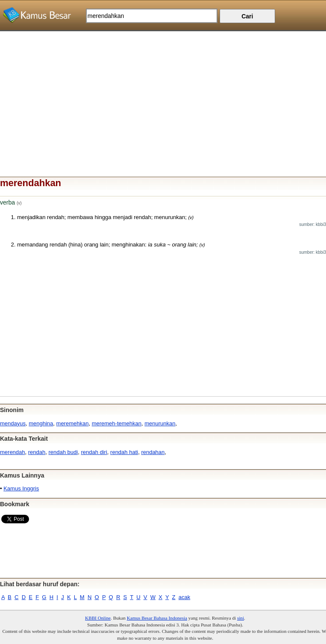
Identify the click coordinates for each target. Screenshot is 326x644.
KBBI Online (98, 618)
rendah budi (63, 452)
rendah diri (94, 452)
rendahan (153, 452)
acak (184, 597)
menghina (41, 423)
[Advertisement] (163, 91)
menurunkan (160, 423)
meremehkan (73, 423)
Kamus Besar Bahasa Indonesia (157, 618)
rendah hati (124, 452)
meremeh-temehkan (117, 423)
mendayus (13, 423)
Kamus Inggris (21, 488)
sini (241, 618)
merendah (13, 452)
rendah (37, 452)
